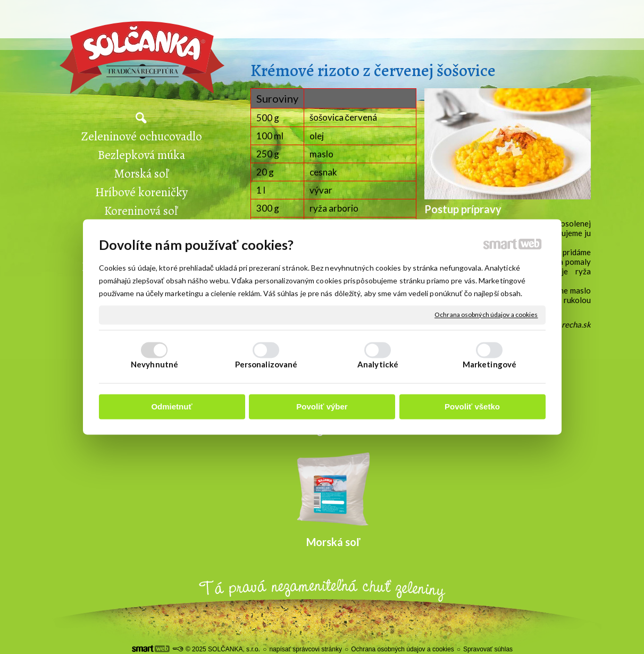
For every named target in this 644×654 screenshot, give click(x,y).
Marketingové (490, 365)
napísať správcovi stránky (306, 649)
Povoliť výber (322, 406)
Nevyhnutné (154, 365)
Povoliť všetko (472, 406)
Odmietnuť (172, 406)
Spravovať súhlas (488, 649)
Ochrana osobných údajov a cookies (486, 315)
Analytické (378, 365)
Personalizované (266, 365)
